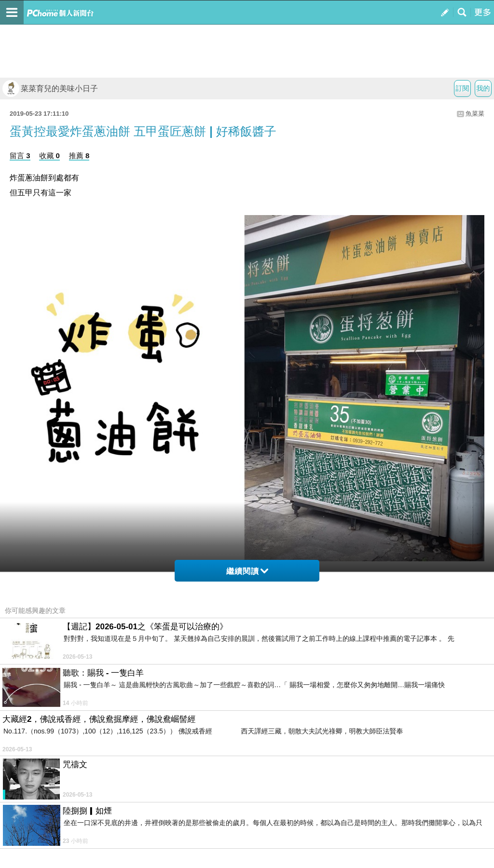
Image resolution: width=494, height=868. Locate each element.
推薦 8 (79, 156)
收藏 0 (49, 156)
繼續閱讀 (247, 571)
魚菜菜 (475, 114)
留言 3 (20, 156)
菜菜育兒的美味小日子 (50, 88)
